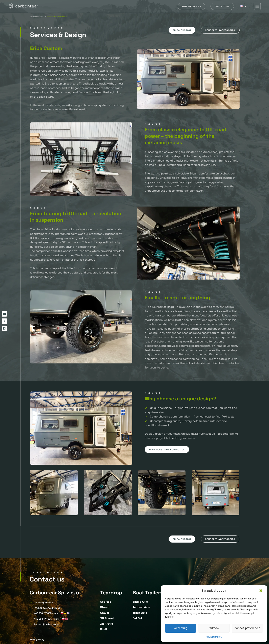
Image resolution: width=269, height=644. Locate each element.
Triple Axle (140, 613)
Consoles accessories (220, 30)
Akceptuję (181, 628)
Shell (104, 629)
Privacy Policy (214, 637)
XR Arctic (107, 624)
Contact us (222, 6)
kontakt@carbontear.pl (47, 624)
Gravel (105, 613)
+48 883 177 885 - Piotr (47, 619)
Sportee (106, 602)
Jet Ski (137, 618)
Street (104, 607)
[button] (261, 591)
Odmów (214, 628)
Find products (191, 6)
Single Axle (140, 602)
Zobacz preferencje (247, 628)
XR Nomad (107, 618)
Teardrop (111, 593)
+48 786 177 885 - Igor (46, 613)
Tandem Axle (141, 607)
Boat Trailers (148, 593)
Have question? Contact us (167, 450)
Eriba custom (182, 30)
